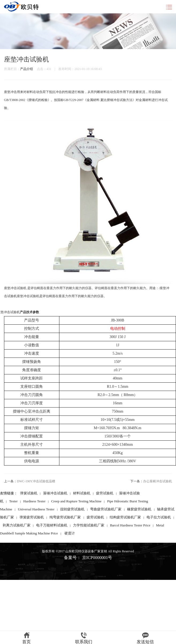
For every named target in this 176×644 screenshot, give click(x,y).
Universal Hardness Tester (36, 509)
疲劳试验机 (105, 493)
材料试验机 (82, 493)
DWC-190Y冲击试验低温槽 (36, 481)
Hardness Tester (34, 501)
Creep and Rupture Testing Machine (76, 501)
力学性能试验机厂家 (89, 525)
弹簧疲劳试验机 (32, 517)
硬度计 (70, 533)
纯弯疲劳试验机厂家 (65, 517)
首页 (26, 638)
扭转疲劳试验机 (72, 509)
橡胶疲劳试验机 (139, 509)
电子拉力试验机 (159, 517)
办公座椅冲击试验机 (158, 481)
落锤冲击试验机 (55, 493)
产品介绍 (26, 69)
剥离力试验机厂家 (17, 525)
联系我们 (84, 638)
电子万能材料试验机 (52, 525)
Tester (13, 501)
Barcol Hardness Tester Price (130, 525)
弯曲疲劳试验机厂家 (106, 509)
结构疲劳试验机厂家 (125, 517)
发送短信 (145, 638)
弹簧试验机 (29, 493)
